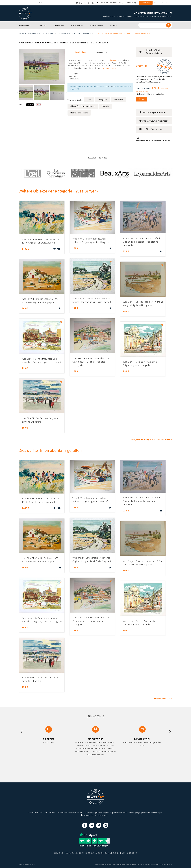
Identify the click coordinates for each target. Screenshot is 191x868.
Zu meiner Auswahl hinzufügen (154, 121)
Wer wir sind (33, 813)
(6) (96, 853)
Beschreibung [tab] (81, 52)
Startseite (22, 33)
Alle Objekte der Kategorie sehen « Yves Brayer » (151, 439)
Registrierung (131, 3)
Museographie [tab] (102, 52)
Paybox (163, 864)
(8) (72, 853)
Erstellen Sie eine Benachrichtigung (151, 52)
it (166, 3)
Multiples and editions (79, 113)
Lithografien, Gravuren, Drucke (68, 33)
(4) (103, 853)
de (163, 3)
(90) (79, 853)
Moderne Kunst (48, 33)
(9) (57, 853)
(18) (93, 853)
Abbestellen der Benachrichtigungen (127, 813)
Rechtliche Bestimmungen (152, 813)
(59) (61, 853)
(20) (132, 853)
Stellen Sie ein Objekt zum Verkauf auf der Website (76, 813)
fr (155, 3)
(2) (119, 853)
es (170, 3)
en (159, 3)
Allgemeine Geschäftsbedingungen (95, 815)
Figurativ (105, 106)
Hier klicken (109, 86)
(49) (68, 853)
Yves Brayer (87, 33)
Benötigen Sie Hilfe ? (47, 813)
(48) (106, 853)
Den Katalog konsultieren (153, 112)
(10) (65, 853)
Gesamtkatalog (34, 33)
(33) (75, 853)
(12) (116, 853)
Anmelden (146, 3)
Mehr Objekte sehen (163, 699)
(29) (125, 853)
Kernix (170, 864)
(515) (54, 853)
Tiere (89, 99)
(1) (85, 853)
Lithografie (102, 99)
